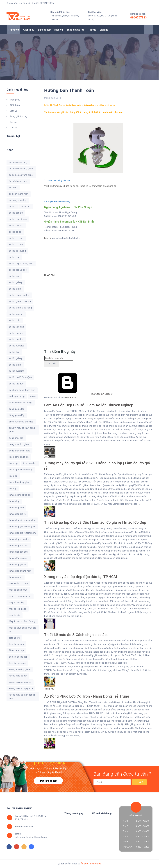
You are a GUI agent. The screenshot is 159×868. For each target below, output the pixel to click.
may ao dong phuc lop (20, 596)
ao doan (13, 187)
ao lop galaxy (16, 282)
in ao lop (13, 463)
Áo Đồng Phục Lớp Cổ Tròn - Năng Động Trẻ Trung (87, 696)
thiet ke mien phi (17, 663)
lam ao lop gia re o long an (22, 527)
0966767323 (139, 17)
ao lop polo (15, 320)
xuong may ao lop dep (20, 682)
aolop (33, 396)
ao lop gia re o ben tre (20, 301)
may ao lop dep (17, 602)
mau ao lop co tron (18, 583)
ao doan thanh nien (19, 194)
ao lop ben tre (16, 213)
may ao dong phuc (18, 590)
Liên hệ (104, 30)
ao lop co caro (16, 238)
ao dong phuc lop (18, 200)
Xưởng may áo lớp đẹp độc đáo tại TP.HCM (81, 577)
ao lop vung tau (17, 346)
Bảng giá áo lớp (76, 30)
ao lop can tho (16, 225)
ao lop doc (14, 276)
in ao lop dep (30, 463)
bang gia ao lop (17, 409)
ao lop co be (15, 232)
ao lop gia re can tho (19, 295)
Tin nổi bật (13, 136)
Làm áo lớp (44, 30)
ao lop (12, 207)
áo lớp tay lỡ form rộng (20, 377)
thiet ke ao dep (16, 644)
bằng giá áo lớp (17, 415)
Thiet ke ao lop (16, 650)
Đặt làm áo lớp (48, 781)
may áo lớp (15, 615)
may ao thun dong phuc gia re (23, 630)
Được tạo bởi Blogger (78, 394)
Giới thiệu (29, 30)
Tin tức (92, 30)
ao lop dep (14, 257)
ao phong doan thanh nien (22, 390)
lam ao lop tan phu (18, 552)
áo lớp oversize (17, 371)
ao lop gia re (15, 289)
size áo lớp (14, 638)
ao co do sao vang (18, 162)
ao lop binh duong (18, 219)
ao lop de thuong (17, 251)
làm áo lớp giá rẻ (17, 565)
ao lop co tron (16, 244)
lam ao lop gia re (17, 514)
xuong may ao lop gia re (21, 688)
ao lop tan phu (16, 333)
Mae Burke (71, 398)
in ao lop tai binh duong (21, 470)
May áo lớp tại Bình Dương (22, 621)
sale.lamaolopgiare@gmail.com (31, 835)
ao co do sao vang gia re (21, 169)
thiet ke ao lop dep (18, 657)
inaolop (13, 489)
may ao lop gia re (18, 609)
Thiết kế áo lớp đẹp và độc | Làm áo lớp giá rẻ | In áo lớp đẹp (95, 522)
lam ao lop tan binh (19, 546)
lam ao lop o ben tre (19, 539)
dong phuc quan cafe (19, 451)
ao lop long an (16, 314)
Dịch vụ (59, 30)
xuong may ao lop (18, 676)
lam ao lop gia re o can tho (22, 520)
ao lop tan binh (16, 327)
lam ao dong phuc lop (20, 495)
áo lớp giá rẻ (15, 365)
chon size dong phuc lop (21, 422)
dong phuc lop (16, 438)
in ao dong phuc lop (19, 457)
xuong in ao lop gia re (20, 669)
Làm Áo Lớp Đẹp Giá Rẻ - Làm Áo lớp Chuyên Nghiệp (89, 405)
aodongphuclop (17, 396)
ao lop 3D (26, 207)
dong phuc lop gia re (19, 444)
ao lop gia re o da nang (20, 308)
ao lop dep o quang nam (21, 263)
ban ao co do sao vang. (21, 403)
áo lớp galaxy (16, 358)
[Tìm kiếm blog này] (59, 358)
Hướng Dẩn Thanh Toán (69, 90)
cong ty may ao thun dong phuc (22, 430)
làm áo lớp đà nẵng (19, 558)
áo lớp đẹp (14, 352)
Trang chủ (14, 30)
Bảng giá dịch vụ (18, 116)
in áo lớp (13, 476)
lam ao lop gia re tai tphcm (22, 533)
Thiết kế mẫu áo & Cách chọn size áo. (76, 635)
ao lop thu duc (16, 339)
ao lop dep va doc (18, 270)
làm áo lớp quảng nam (20, 571)
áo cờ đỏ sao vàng (18, 181)
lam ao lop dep (16, 508)
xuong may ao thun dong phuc (22, 697)
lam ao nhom (16, 577)
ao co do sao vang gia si (21, 175)
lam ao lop (14, 501)
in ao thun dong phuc (19, 482)
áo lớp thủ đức (16, 384)
